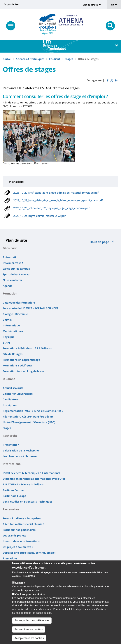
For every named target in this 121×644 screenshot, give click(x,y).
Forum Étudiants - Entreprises (22, 518)
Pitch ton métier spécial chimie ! (23, 524)
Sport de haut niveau (16, 274)
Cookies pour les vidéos (30, 595)
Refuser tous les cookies (29, 630)
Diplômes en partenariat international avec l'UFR (34, 479)
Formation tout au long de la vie (23, 371)
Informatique (11, 325)
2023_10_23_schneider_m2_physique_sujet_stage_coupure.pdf (51, 208)
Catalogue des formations (19, 303)
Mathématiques (13, 331)
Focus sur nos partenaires (19, 530)
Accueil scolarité (13, 388)
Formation (10, 293)
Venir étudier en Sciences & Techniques (28, 502)
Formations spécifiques (18, 365)
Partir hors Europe (14, 496)
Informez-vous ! (13, 263)
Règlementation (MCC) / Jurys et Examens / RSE (33, 411)
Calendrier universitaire (18, 394)
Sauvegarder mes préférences (32, 621)
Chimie (7, 320)
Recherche (10, 436)
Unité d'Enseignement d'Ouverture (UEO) (29, 422)
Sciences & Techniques (30, 59)
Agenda (8, 286)
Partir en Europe (13, 490)
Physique (9, 337)
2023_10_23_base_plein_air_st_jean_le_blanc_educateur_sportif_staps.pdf (58, 200)
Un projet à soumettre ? (18, 547)
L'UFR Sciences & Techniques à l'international (31, 473)
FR (114, 5)
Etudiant (55, 59)
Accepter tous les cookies (29, 639)
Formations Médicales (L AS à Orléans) (27, 348)
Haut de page (99, 242)
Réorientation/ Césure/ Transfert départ (28, 417)
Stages (69, 59)
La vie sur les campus (16, 269)
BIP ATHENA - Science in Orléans (23, 484)
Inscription (10, 405)
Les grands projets (14, 535)
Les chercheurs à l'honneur (20, 456)
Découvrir (10, 248)
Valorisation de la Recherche (21, 450)
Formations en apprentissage (21, 360)
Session (20, 583)
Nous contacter (13, 280)
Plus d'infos (28, 577)
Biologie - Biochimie (15, 314)
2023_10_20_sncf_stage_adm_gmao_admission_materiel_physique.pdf (56, 193)
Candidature (11, 399)
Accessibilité (11, 4)
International (12, 464)
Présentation (11, 257)
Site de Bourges (13, 354)
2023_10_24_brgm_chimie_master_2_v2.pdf (39, 216)
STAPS (7, 343)
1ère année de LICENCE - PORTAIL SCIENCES (30, 308)
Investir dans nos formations (21, 541)
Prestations (10, 558)
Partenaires (11, 509)
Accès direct (91, 5)
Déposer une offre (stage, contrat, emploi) (30, 553)
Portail (7, 59)
